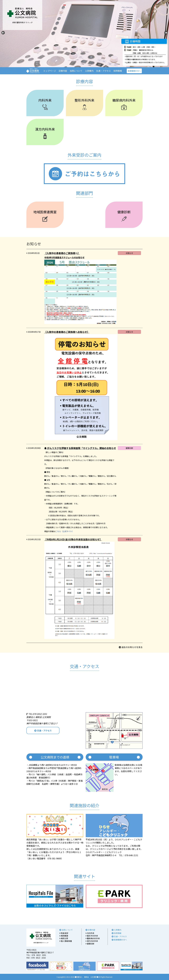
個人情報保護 (66, 941)
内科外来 (90, 933)
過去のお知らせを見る (131, 647)
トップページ (50, 71)
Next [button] (166, 33)
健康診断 (90, 944)
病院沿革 (64, 938)
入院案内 (89, 71)
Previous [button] (3, 33)
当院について (76, 71)
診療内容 (63, 71)
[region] (84, 34)
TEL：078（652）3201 (36, 955)
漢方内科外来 (92, 941)
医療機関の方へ (134, 71)
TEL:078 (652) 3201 (37, 714)
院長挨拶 (64, 933)
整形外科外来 (92, 936)
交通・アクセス (103, 71)
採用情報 (118, 71)
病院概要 (64, 936)
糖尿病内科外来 (93, 938)
